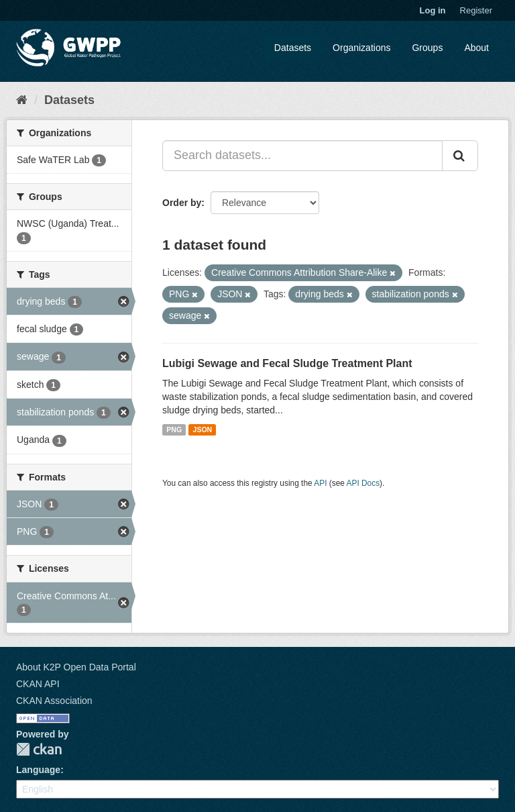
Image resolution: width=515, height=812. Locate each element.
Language (38, 770)
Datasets (293, 48)
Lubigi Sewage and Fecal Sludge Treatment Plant (287, 363)
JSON (203, 429)
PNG (174, 429)
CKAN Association (54, 701)
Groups (427, 48)
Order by (182, 203)
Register (476, 10)
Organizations (361, 48)
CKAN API (38, 684)
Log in (433, 10)
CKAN (39, 749)
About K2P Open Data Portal (76, 667)
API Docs (363, 483)
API (320, 483)
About (476, 48)
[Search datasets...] (302, 156)
